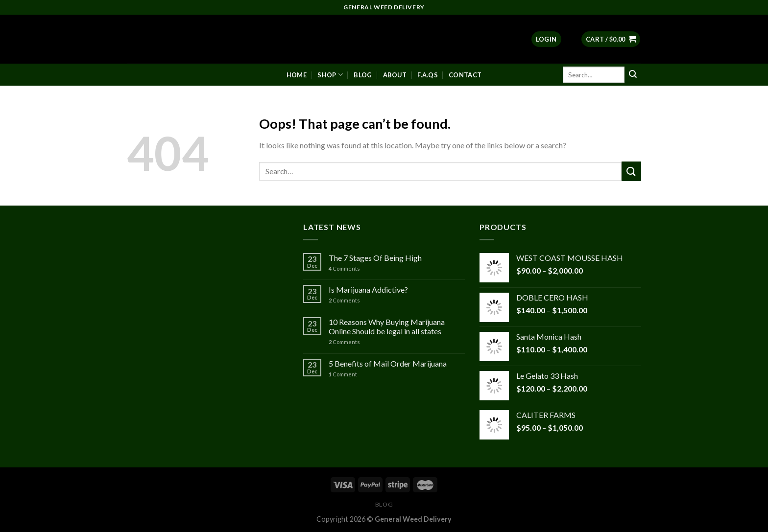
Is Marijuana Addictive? (368, 289)
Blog (363, 75)
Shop (330, 75)
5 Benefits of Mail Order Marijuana (388, 363)
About (395, 75)
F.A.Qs (428, 75)
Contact (465, 75)
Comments (344, 268)
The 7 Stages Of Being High (375, 258)
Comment (343, 374)
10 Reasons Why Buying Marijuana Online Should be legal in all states (387, 326)
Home (297, 75)
